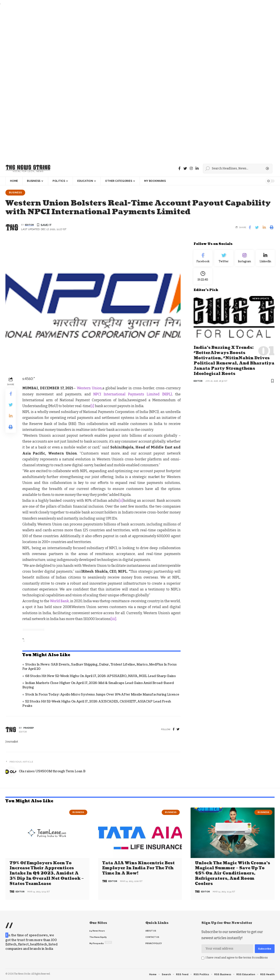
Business (15, 192)
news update (261, 300)
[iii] (113, 619)
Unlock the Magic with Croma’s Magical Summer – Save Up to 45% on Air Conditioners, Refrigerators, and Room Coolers (232, 874)
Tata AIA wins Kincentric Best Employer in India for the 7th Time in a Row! (138, 868)
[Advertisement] (130, 83)
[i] (92, 406)
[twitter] (178, 730)
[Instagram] (244, 259)
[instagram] (191, 168)
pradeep (29, 728)
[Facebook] (180, 168)
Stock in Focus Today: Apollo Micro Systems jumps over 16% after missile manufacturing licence (102, 695)
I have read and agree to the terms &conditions (237, 957)
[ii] (121, 501)
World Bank (59, 601)
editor (29, 225)
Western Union (89, 388)
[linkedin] (197, 168)
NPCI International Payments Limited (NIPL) (133, 394)
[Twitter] (185, 168)
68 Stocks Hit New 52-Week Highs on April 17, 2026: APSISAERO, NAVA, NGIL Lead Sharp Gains (100, 676)
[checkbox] (203, 958)
